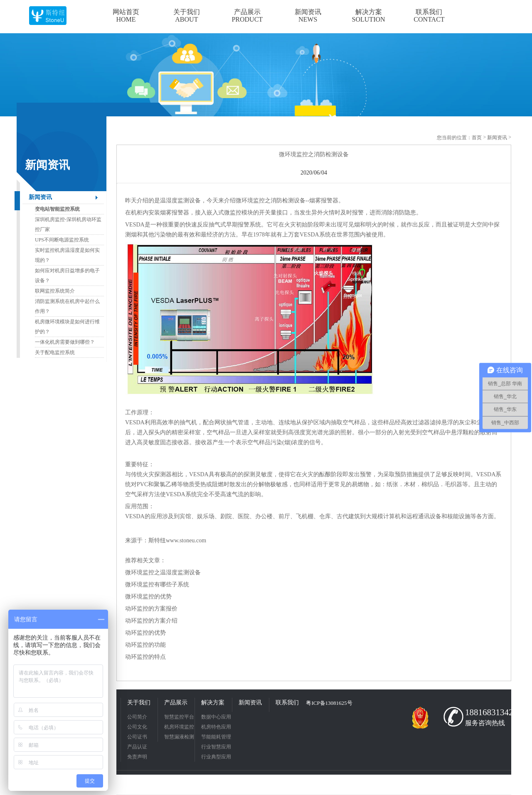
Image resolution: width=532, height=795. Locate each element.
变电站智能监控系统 (57, 209)
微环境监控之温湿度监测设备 (163, 572)
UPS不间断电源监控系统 (62, 240)
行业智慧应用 (216, 747)
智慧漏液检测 (179, 737)
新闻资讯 (40, 197)
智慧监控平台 (179, 717)
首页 (477, 138)
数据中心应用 (216, 717)
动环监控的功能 (145, 645)
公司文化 (137, 727)
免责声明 (137, 757)
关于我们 (139, 703)
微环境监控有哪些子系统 (157, 585)
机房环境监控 (179, 727)
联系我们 (287, 703)
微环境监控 (250, 201)
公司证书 (137, 737)
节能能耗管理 (216, 737)
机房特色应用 (216, 727)
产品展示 (176, 703)
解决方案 (213, 703)
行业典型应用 (216, 757)
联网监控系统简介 (55, 291)
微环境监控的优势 (148, 597)
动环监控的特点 (145, 657)
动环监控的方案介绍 (151, 621)
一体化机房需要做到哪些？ (65, 342)
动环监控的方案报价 (151, 609)
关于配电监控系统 (55, 352)
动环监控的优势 (145, 633)
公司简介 (137, 717)
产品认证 (137, 747)
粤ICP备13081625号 (329, 703)
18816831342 (486, 712)
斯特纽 (157, 540)
